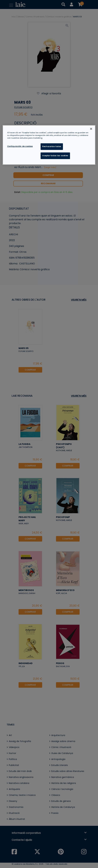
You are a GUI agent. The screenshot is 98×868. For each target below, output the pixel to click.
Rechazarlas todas (52, 146)
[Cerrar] (91, 129)
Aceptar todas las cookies (55, 156)
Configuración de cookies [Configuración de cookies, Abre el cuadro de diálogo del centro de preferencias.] (20, 146)
